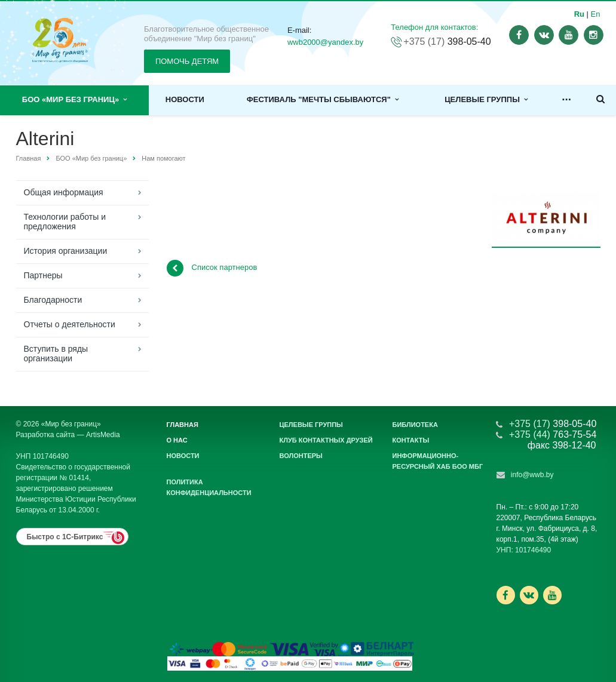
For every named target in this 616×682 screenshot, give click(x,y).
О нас (177, 440)
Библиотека (415, 425)
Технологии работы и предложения (65, 222)
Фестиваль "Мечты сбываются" (323, 99)
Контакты (411, 440)
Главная (29, 158)
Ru (579, 14)
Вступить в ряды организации (56, 354)
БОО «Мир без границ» (75, 99)
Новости (185, 99)
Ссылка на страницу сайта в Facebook (505, 595)
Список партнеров (212, 268)
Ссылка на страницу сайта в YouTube (552, 595)
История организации (66, 251)
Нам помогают (163, 158)
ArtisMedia (103, 435)
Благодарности (53, 300)
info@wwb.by (532, 475)
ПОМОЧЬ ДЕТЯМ (187, 61)
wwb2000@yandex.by (325, 42)
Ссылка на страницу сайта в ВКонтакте (529, 595)
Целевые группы (486, 99)
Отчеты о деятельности (70, 324)
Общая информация (64, 192)
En (596, 14)
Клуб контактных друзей (326, 440)
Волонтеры (301, 456)
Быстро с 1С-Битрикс (65, 537)
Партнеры (43, 275)
